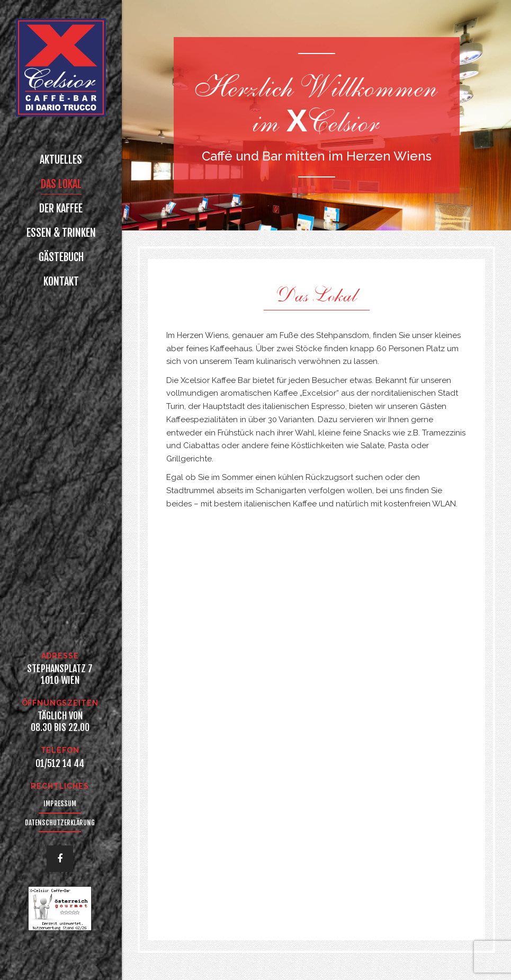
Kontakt (61, 282)
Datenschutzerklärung (60, 823)
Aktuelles (61, 160)
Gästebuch (61, 257)
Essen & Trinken (61, 233)
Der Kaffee (61, 208)
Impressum (60, 804)
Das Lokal (61, 184)
